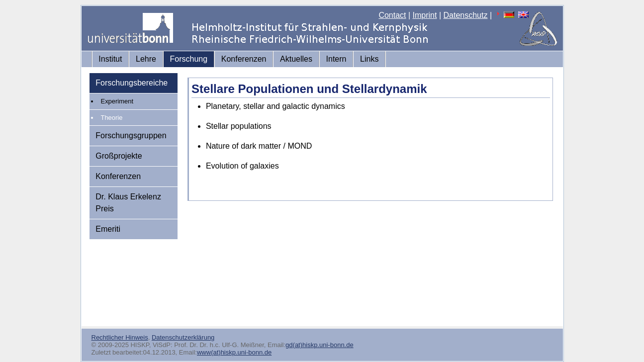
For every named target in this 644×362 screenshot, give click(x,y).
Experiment (117, 101)
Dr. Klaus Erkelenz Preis (128, 203)
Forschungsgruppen (131, 136)
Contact (392, 15)
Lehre (146, 59)
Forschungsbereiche (132, 83)
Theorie (112, 118)
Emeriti (108, 229)
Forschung (189, 59)
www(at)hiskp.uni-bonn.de (234, 352)
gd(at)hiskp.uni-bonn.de (320, 345)
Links (369, 59)
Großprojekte (119, 156)
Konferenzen (244, 59)
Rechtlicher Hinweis (120, 337)
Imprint (425, 15)
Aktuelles (296, 59)
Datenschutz (466, 15)
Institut (110, 59)
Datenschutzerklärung (183, 337)
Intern (336, 59)
